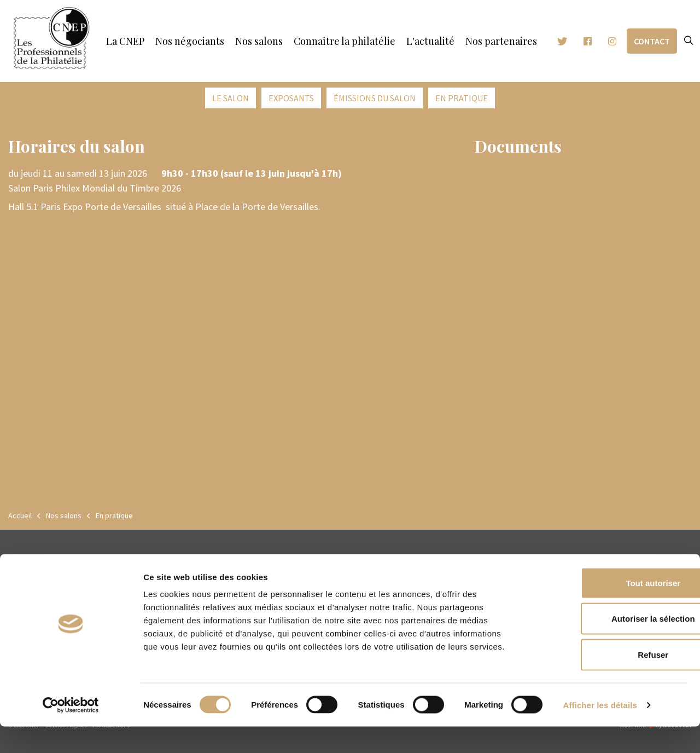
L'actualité (430, 41)
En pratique (462, 98)
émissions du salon (375, 98)
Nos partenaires (501, 41)
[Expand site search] (689, 41)
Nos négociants (190, 41)
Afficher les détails (600, 731)
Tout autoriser (609, 609)
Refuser (609, 681)
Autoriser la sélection (609, 645)
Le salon (231, 98)
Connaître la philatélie (345, 41)
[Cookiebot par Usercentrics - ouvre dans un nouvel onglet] (71, 732)
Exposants (291, 98)
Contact (652, 41)
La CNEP (125, 41)
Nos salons (259, 41)
